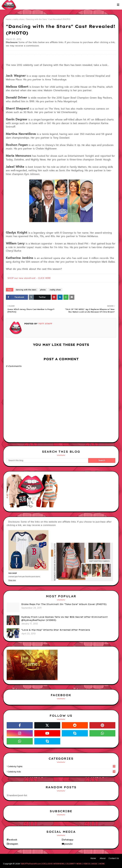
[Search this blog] (47, 460)
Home (8, 19)
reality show (18, 19)
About (103, 858)
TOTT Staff (45, 324)
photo (43, 290)
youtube (68, 844)
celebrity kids (62, 772)
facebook (13, 840)
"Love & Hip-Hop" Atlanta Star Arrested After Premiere (56, 630)
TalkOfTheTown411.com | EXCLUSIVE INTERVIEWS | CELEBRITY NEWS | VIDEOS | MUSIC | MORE (63, 864)
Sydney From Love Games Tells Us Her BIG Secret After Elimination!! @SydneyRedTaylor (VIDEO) (64, 618)
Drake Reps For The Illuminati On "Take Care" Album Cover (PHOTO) (64, 604)
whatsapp (68, 840)
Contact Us (114, 858)
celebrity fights (62, 766)
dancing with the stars (26, 290)
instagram (13, 844)
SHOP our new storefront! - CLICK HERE (29, 278)
